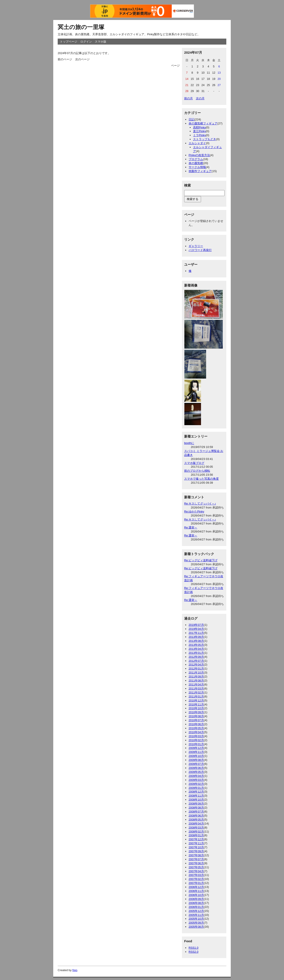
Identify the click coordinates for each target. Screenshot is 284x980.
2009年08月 (196, 760)
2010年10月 (196, 708)
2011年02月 (196, 692)
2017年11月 (196, 633)
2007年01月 (196, 883)
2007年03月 (196, 875)
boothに (189, 443)
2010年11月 (196, 704)
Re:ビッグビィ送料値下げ (201, 560)
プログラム (196, 159)
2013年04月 (196, 649)
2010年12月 (196, 700)
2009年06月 (196, 768)
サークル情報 (197, 167)
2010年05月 (196, 728)
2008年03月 (196, 828)
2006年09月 (196, 899)
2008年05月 (196, 820)
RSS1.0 (193, 948)
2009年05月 (196, 772)
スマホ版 (101, 42)
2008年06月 (196, 816)
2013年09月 (196, 637)
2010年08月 (196, 716)
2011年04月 (196, 684)
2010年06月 (196, 724)
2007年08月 (196, 855)
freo (75, 970)
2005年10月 (196, 919)
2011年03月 (196, 688)
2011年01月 (196, 696)
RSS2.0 (193, 952)
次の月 (200, 98)
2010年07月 (196, 720)
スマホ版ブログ (194, 463)
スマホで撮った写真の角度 (201, 479)
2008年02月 (196, 832)
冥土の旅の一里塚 (81, 27)
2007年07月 (196, 859)
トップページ (69, 42)
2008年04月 (196, 824)
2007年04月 (196, 871)
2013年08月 (196, 641)
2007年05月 (196, 867)
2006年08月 (196, 903)
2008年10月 (196, 800)
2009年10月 (196, 756)
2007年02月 (196, 879)
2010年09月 (196, 712)
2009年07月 (196, 764)
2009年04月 (196, 776)
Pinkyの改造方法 (199, 155)
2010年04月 (196, 732)
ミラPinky (199, 135)
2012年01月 (196, 669)
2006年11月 (196, 891)
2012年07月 (196, 661)
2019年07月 (196, 625)
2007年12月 (196, 839)
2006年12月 (196, 887)
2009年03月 (196, 780)
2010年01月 (196, 744)
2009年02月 (196, 784)
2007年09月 (196, 851)
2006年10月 (196, 895)
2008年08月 (196, 808)
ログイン (86, 42)
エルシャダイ (197, 143)
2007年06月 (196, 863)
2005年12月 (196, 911)
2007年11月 (196, 843)
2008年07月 (196, 812)
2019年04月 (196, 629)
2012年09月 (196, 657)
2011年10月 (196, 673)
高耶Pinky (199, 127)
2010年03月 (196, 736)
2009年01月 (196, 788)
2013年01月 (196, 653)
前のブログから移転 (197, 471)
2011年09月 (196, 677)
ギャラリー (196, 246)
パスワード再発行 (200, 250)
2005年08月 (196, 927)
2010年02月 (196, 740)
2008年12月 (196, 792)
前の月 (188, 98)
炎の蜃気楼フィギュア (203, 123)
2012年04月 (196, 665)
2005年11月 (196, 915)
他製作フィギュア (200, 171)
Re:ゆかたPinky (194, 512)
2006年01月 (196, 907)
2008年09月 (196, 804)
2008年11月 (196, 796)
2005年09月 (196, 923)
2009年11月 (196, 752)
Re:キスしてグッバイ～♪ (200, 504)
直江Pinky (199, 131)
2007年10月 (196, 847)
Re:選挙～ (191, 527)
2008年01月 (196, 835)
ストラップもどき (205, 139)
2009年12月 (196, 748)
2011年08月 (196, 681)
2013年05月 (196, 645)
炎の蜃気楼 (196, 163)
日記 (191, 119)
